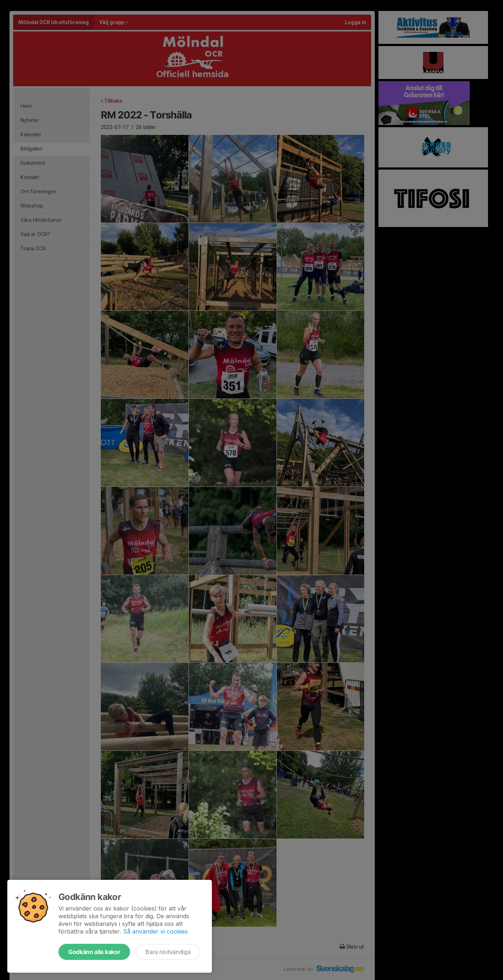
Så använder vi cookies (155, 931)
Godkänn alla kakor (94, 952)
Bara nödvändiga (168, 952)
